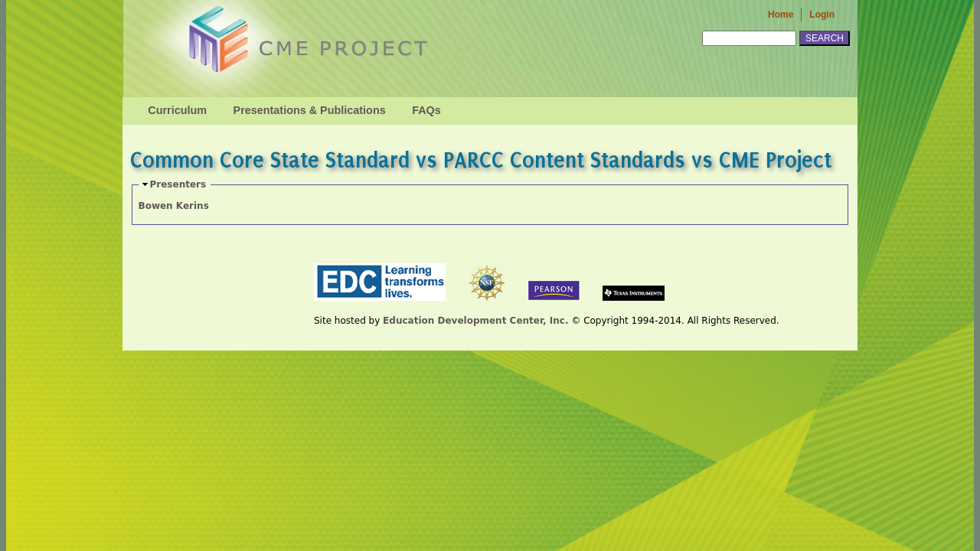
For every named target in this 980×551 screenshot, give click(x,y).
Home (781, 15)
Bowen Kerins (174, 206)
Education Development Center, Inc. (475, 321)
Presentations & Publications (310, 110)
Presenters (178, 184)
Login (822, 15)
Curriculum (177, 110)
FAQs (426, 110)
